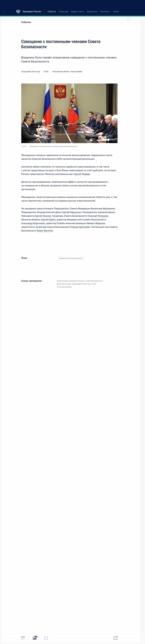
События (26, 22)
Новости (82, 281)
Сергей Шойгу (48, 220)
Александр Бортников (33, 223)
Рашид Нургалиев (80, 227)
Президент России (32, 4)
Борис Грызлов (45, 231)
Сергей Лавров (82, 174)
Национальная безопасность (71, 258)
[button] (5, 4)
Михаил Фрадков (96, 223)
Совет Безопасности (94, 281)
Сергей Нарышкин (72, 212)
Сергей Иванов (43, 216)
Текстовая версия (64, 287)
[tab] (23, 638)
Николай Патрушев (98, 216)
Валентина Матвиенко (103, 209)
